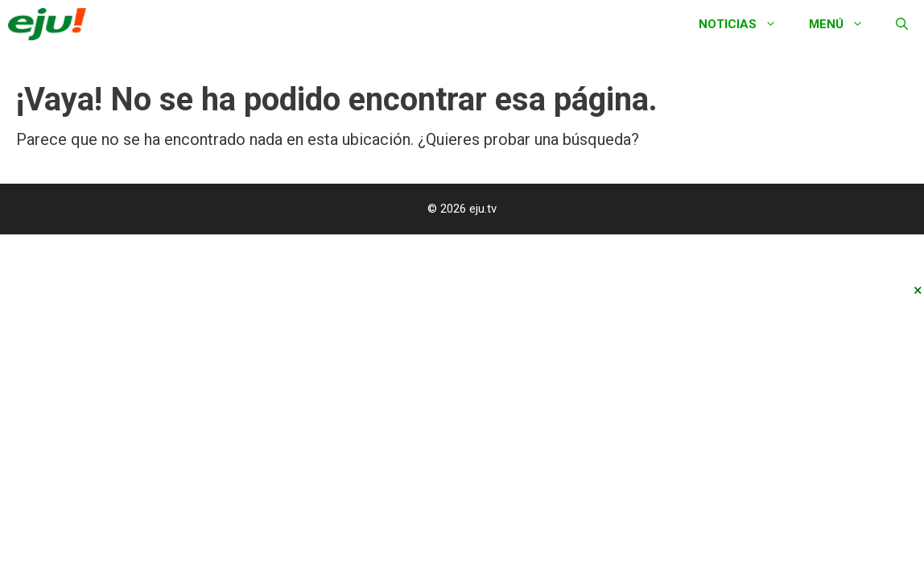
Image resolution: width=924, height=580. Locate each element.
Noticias (746, 24)
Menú (844, 24)
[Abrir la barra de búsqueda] (902, 24)
